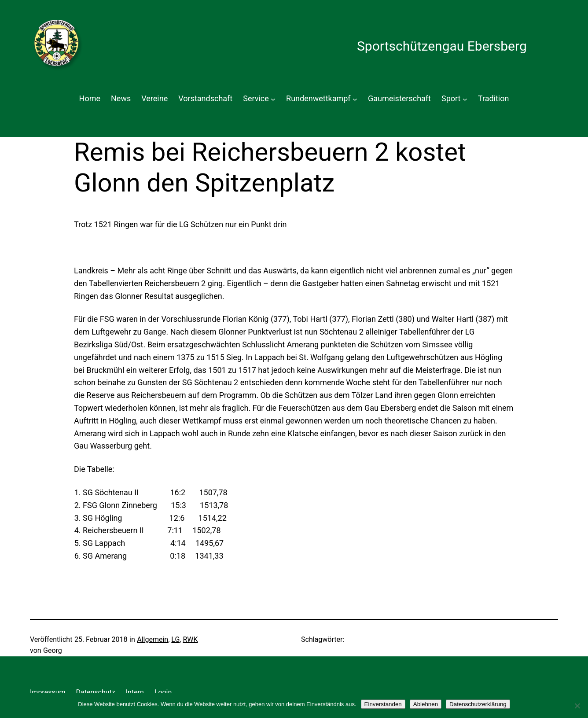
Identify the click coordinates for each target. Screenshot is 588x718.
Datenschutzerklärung (478, 704)
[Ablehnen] (577, 706)
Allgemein (153, 639)
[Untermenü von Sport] (465, 99)
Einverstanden (383, 704)
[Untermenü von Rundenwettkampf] (355, 99)
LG (175, 639)
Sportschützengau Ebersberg (442, 46)
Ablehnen (426, 704)
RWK (190, 639)
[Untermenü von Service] (273, 99)
